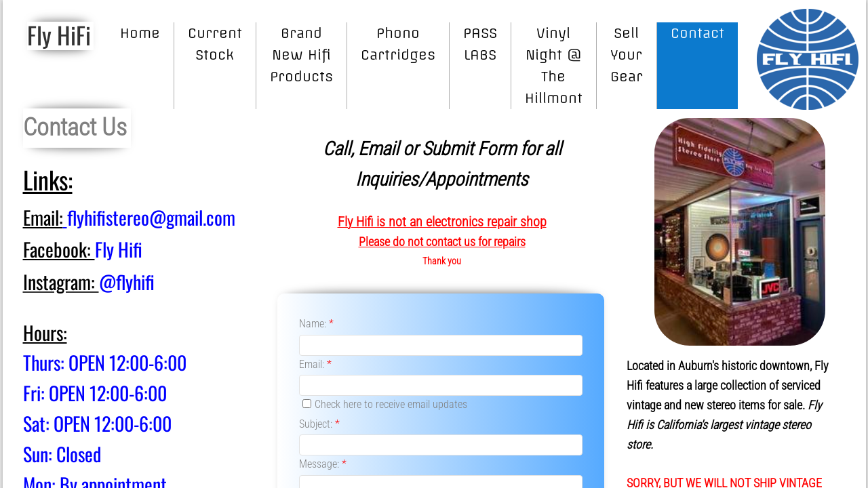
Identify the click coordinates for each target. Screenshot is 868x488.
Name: (316, 324)
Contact (697, 33)
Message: (323, 464)
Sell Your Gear (627, 55)
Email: (315, 364)
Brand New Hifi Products (301, 55)
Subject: (319, 424)
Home (140, 33)
